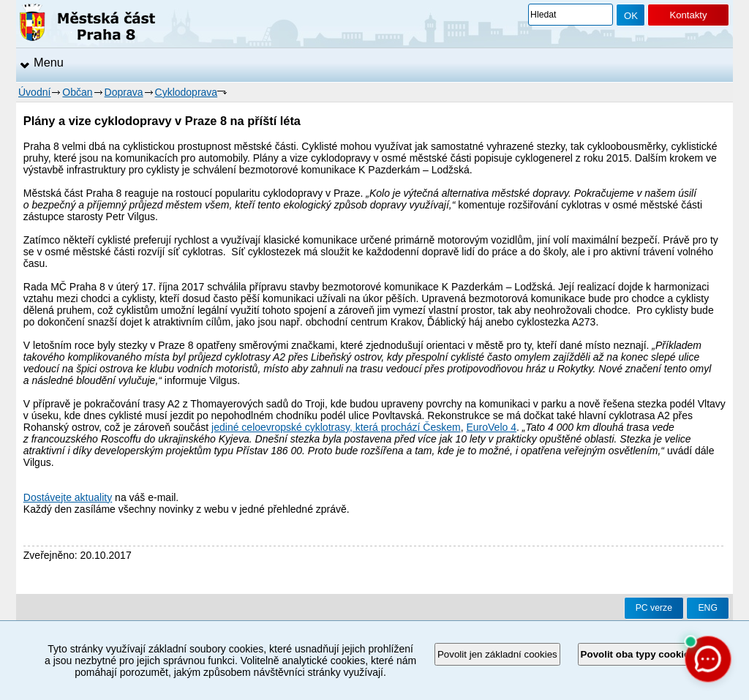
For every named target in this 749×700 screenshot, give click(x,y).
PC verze (654, 608)
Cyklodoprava (187, 92)
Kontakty (688, 15)
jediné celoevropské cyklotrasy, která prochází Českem (336, 427)
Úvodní (34, 92)
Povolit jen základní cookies (497, 654)
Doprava (124, 92)
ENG (708, 608)
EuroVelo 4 (491, 427)
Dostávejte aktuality (68, 497)
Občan (77, 92)
